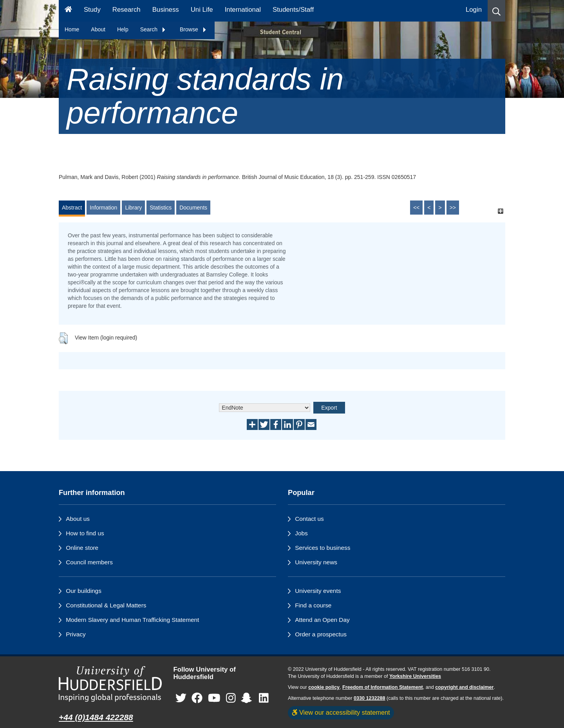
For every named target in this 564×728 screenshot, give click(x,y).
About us (78, 519)
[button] (496, 11)
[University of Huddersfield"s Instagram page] (231, 698)
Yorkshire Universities (415, 676)
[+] (500, 211)
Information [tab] (103, 208)
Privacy (76, 634)
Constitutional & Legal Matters (106, 605)
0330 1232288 (370, 698)
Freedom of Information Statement (383, 687)
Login (474, 10)
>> (453, 208)
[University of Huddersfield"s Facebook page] (197, 698)
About (98, 29)
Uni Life (202, 10)
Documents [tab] (193, 208)
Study (92, 10)
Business (166, 10)
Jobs (301, 533)
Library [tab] (133, 208)
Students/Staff (293, 10)
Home (72, 29)
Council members (89, 562)
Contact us (309, 519)
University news (316, 562)
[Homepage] (68, 11)
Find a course (313, 605)
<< (416, 208)
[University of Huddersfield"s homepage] (110, 684)
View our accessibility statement (341, 712)
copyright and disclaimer (464, 687)
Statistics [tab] (161, 208)
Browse (193, 29)
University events (318, 591)
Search (153, 29)
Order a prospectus (321, 634)
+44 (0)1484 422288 (96, 717)
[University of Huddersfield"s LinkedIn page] (264, 698)
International (243, 10)
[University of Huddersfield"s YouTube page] (214, 698)
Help (123, 29)
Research (127, 10)
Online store (82, 548)
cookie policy (324, 687)
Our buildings (84, 591)
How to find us (85, 533)
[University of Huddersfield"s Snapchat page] (248, 698)
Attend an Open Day (322, 620)
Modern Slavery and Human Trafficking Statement (132, 620)
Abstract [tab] (72, 208)
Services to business (323, 548)
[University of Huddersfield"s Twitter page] (181, 698)
